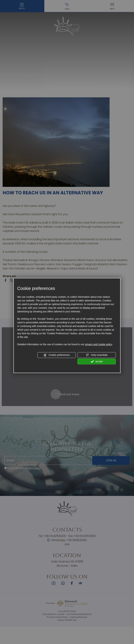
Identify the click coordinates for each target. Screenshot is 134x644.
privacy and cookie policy (99, 344)
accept (97, 362)
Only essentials (97, 355)
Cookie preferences (57, 355)
